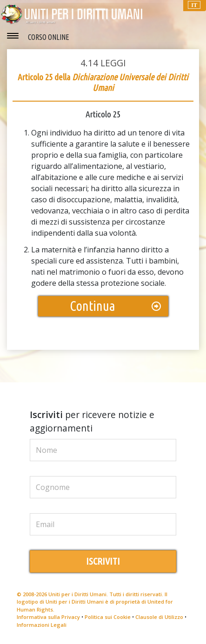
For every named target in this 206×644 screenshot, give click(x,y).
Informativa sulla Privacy (48, 617)
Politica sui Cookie (108, 617)
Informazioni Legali (42, 625)
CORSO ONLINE (49, 37)
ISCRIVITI (103, 561)
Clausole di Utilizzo (159, 617)
